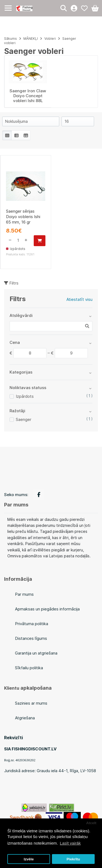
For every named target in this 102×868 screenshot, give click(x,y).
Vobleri (50, 39)
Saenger (24, 419)
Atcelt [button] (91, 823)
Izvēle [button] (29, 859)
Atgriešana (25, 718)
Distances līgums (31, 638)
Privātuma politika (32, 624)
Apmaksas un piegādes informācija (47, 609)
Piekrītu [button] (73, 859)
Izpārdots (25, 396)
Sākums (10, 39)
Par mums (24, 594)
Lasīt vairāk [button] (70, 843)
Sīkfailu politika (29, 668)
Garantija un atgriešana (36, 653)
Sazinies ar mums (31, 703)
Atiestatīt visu (79, 299)
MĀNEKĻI (31, 39)
